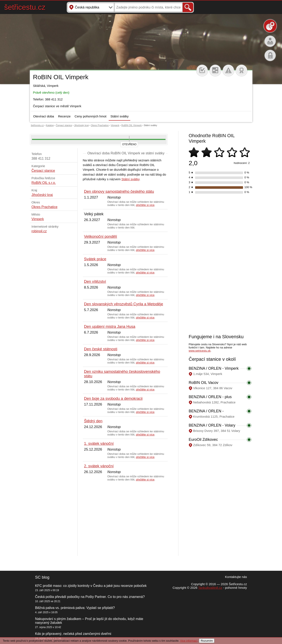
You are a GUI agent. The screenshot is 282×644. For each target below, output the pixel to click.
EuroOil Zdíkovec (203, 440)
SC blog (42, 577)
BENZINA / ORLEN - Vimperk (214, 368)
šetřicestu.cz (25, 7)
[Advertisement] (125, 519)
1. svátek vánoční (99, 444)
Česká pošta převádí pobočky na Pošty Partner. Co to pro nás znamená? (90, 597)
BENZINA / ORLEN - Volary (212, 425)
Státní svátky (119, 116)
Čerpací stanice (64, 125)
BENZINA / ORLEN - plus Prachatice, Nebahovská (210, 399)
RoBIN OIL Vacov (204, 383)
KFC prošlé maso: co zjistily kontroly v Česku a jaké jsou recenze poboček (91, 586)
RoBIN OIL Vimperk (132, 125)
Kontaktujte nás (236, 577)
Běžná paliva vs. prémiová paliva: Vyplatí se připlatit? (75, 608)
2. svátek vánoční (99, 466)
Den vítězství (95, 282)
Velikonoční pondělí (101, 237)
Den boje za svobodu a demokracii (113, 399)
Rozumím (207, 641)
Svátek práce (95, 259)
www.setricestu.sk (200, 351)
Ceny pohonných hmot (90, 116)
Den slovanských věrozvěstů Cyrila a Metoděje (124, 304)
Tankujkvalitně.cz (210, 588)
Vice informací (189, 641)
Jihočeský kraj (81, 125)
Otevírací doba (44, 116)
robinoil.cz (39, 231)
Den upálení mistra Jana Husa (110, 327)
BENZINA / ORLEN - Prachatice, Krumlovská (209, 413)
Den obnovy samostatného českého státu (119, 192)
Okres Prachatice (100, 125)
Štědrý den (93, 421)
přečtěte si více (145, 205)
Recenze (64, 116)
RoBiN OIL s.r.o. (44, 183)
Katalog (50, 125)
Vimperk (115, 125)
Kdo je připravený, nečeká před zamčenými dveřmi (73, 634)
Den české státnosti (101, 349)
